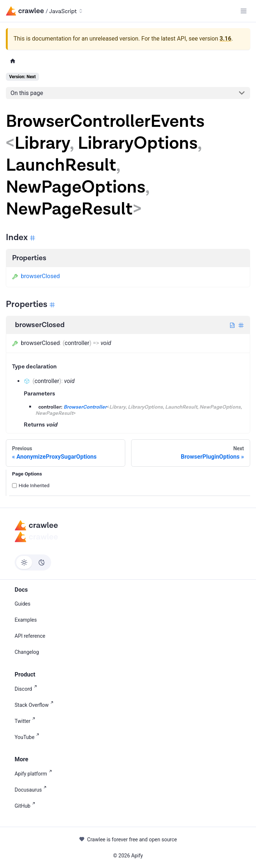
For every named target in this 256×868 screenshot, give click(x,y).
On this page (27, 93)
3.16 (225, 39)
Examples (26, 620)
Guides (22, 604)
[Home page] (13, 61)
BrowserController (85, 407)
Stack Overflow (35, 704)
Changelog (27, 652)
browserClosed (36, 276)
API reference (30, 636)
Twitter (26, 721)
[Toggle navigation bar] (244, 11)
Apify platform (35, 773)
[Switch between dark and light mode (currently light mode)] (33, 562)
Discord (27, 688)
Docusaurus (32, 789)
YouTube (28, 737)
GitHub (26, 805)
